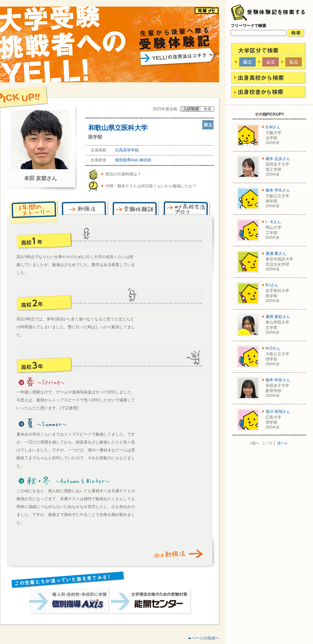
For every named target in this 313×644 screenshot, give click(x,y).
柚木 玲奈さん (278, 380)
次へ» (282, 443)
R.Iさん (272, 285)
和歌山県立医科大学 (118, 128)
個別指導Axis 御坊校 (133, 160)
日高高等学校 (127, 150)
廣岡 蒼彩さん (278, 317)
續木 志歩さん (278, 159)
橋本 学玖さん (278, 190)
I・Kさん (273, 222)
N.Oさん (273, 348)
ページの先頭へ (205, 638)
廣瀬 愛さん (276, 254)
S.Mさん (273, 127)
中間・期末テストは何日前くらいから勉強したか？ (151, 186)
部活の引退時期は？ (123, 174)
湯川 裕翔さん (278, 412)
